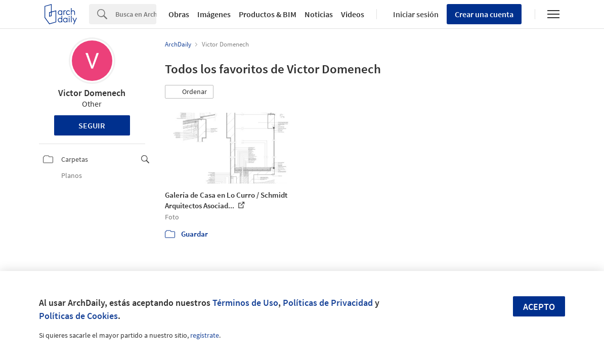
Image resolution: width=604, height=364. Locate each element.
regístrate (205, 335)
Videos (353, 14)
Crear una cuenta (484, 14)
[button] (189, 92)
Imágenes (214, 14)
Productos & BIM (268, 14)
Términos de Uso (245, 303)
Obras (179, 14)
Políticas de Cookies (78, 316)
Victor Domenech (92, 93)
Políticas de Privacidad (328, 303)
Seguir (92, 125)
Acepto (539, 307)
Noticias (319, 14)
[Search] (136, 14)
